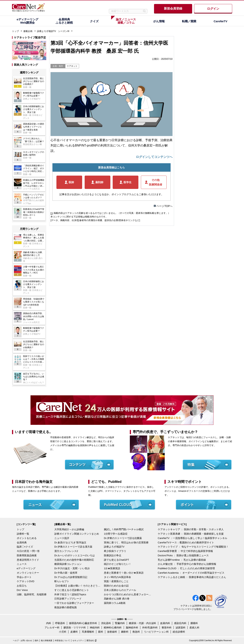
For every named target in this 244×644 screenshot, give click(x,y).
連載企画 (28, 31)
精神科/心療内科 (113, 628)
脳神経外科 (132, 628)
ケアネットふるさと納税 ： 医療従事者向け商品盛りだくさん (192, 577)
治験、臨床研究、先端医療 (32, 594)
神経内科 (95, 628)
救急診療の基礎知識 (65, 607)
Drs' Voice (22, 590)
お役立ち (22, 586)
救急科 (136, 632)
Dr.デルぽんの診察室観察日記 (71, 577)
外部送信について (62, 640)
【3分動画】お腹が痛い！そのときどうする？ (78, 586)
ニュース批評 (62, 538)
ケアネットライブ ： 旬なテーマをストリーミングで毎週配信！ (193, 547)
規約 (36, 640)
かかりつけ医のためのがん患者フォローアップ (128, 594)
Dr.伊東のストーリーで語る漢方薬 (73, 547)
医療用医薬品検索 (27, 555)
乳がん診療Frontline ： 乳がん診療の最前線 (182, 560)
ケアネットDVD (26, 581)
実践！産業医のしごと (116, 581)
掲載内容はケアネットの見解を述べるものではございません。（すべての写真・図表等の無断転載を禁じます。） (112, 213)
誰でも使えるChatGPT (116, 560)
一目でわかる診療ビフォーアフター (74, 603)
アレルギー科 (52, 628)
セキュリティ (78, 640)
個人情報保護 (47, 640)
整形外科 (167, 628)
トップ (15, 31)
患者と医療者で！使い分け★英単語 (124, 573)
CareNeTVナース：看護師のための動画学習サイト (186, 543)
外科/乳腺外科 (150, 628)
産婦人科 (194, 628)
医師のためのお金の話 (116, 586)
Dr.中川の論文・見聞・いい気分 (72, 568)
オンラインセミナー (28, 573)
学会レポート (24, 577)
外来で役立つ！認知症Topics (70, 594)
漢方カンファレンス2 (66, 551)
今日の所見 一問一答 (28, 551)
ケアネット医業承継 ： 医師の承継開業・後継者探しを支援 (191, 534)
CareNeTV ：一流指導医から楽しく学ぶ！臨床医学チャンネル (193, 538)
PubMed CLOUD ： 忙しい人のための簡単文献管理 (186, 568)
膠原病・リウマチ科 (75, 628)
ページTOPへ (164, 206)
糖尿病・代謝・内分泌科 (142, 623)
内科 (49, 623)
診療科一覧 (23, 534)
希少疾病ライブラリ (115, 551)
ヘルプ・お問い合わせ (22, 640)
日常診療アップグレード (68, 599)
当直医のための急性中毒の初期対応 (74, 560)
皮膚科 (74, 632)
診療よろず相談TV (114, 547)
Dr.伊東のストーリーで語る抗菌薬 (123, 538)
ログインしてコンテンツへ (154, 157)
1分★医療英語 (112, 568)
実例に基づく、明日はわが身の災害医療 (126, 543)
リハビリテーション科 (156, 632)
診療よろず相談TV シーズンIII (53, 31)
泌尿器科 (181, 628)
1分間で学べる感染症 (116, 534)
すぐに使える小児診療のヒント (72, 590)
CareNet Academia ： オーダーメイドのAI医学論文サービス (191, 573)
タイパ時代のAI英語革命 (117, 577)
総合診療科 (179, 632)
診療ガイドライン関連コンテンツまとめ (77, 534)
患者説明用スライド (28, 560)
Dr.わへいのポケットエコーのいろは (75, 555)
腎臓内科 (120, 623)
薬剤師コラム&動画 (115, 603)
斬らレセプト (62, 581)
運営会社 (90, 640)
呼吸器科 (60, 623)
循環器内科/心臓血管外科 (83, 623)
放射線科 (112, 632)
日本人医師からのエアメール (120, 590)
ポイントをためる (27, 538)
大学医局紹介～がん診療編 (69, 529)
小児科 (63, 632)
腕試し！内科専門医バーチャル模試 (124, 529)
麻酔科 (125, 632)
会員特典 (22, 543)
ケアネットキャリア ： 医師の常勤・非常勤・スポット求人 (191, 529)
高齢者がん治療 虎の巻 (117, 599)
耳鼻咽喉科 (88, 632)
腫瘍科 (194, 623)
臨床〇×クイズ (25, 547)
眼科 (101, 632)
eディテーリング (26, 568)
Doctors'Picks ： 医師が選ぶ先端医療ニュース (183, 555)
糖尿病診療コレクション (68, 564)
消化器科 (106, 623)
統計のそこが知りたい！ (118, 564)
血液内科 (165, 623)
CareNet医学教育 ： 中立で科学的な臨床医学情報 (185, 551)
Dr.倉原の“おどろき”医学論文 (70, 543)
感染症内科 (180, 623)
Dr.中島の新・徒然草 (66, 573)
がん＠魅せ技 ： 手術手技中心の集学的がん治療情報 (187, 564)
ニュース (22, 564)
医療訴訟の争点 (113, 555)
